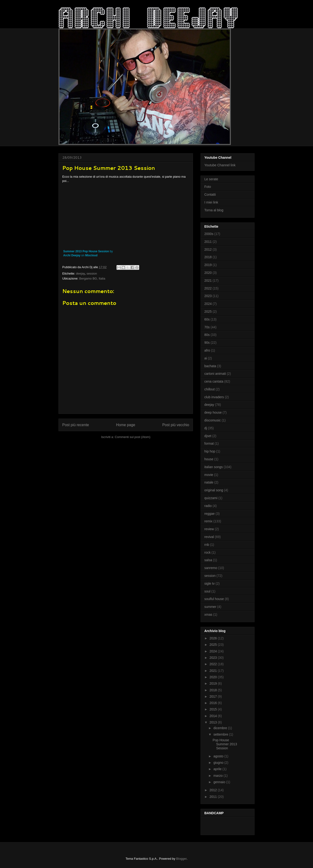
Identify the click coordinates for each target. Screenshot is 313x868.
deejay (80, 274)
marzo (218, 776)
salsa (208, 560)
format (209, 443)
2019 (208, 265)
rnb (207, 545)
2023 (208, 296)
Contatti (210, 194)
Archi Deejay (72, 255)
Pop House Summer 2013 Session (225, 744)
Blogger (181, 859)
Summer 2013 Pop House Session (86, 251)
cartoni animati (215, 374)
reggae (210, 514)
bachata (210, 366)
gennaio (220, 782)
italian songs (214, 467)
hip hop (210, 451)
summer (210, 607)
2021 (208, 280)
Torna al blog (214, 210)
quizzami (211, 498)
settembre (221, 734)
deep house (213, 412)
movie (209, 475)
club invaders (214, 397)
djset (208, 436)
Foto (208, 187)
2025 (208, 312)
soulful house (214, 599)
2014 (214, 716)
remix (208, 521)
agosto (219, 756)
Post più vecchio (176, 425)
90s (207, 343)
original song (214, 490)
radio (208, 506)
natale (209, 482)
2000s (209, 234)
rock (207, 552)
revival (209, 537)
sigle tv (210, 583)
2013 (214, 722)
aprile (218, 769)
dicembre (221, 728)
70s (207, 327)
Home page (126, 425)
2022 (208, 288)
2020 (208, 273)
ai (206, 358)
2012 (208, 249)
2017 (214, 696)
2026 (214, 638)
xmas (208, 615)
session (92, 274)
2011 (208, 242)
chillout (210, 389)
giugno (219, 763)
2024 (208, 304)
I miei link (211, 202)
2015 (214, 709)
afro (207, 350)
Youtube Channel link (220, 165)
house (209, 459)
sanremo (211, 568)
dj (206, 428)
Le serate (211, 179)
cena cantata (214, 381)
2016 (214, 703)
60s (207, 319)
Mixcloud (91, 255)
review (209, 529)
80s (207, 335)
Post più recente (76, 425)
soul (207, 591)
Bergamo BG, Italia (92, 278)
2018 (208, 257)
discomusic (212, 420)
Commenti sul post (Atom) (133, 437)
